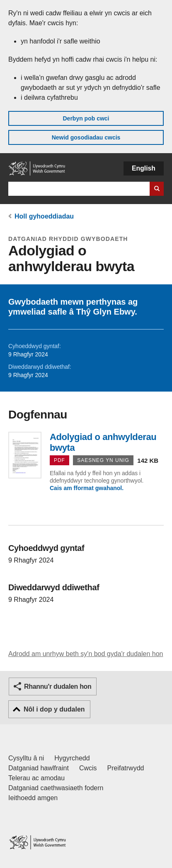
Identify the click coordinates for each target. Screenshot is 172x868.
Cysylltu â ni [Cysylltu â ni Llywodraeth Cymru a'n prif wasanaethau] (26, 758)
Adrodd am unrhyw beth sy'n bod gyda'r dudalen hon (86, 654)
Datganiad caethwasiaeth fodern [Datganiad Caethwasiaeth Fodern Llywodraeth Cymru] (56, 788)
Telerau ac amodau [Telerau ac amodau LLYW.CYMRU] (36, 778)
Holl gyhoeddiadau (44, 216)
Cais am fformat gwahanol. (87, 488)
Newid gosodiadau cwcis (86, 137)
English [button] (144, 168)
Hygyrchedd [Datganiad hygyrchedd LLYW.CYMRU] (72, 758)
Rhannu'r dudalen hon (58, 686)
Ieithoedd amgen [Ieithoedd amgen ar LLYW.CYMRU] (33, 798)
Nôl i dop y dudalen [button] (54, 709)
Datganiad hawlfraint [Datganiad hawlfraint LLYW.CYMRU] (39, 768)
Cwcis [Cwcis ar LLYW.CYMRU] (88, 768)
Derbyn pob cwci (86, 118)
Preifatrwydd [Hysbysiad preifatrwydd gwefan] (126, 768)
